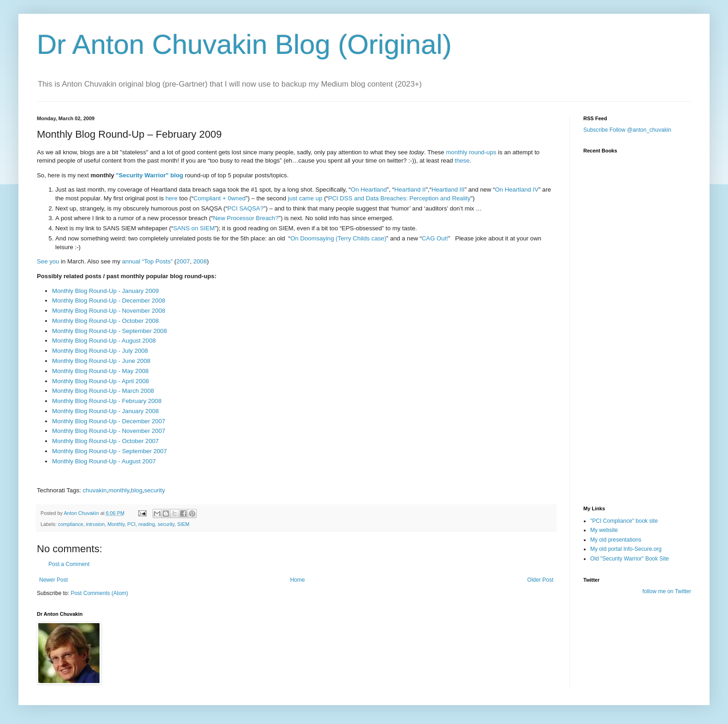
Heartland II (410, 190)
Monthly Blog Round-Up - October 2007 (106, 441)
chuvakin (94, 490)
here (171, 198)
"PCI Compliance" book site (624, 521)
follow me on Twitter (667, 591)
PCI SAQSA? (246, 208)
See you (48, 261)
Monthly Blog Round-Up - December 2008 (109, 301)
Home (298, 580)
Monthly (116, 524)
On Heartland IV (517, 190)
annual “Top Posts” (147, 261)
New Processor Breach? (246, 218)
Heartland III (448, 190)
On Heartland (369, 190)
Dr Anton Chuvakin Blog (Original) (244, 44)
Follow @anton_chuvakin (640, 130)
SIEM (183, 524)
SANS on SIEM (194, 228)
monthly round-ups (471, 152)
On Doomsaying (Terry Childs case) (338, 238)
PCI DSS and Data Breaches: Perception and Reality (399, 198)
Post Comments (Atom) (99, 593)
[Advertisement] (629, 444)
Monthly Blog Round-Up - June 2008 (101, 361)
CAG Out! (435, 238)
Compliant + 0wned (220, 198)
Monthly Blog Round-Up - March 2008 (103, 391)
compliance (71, 524)
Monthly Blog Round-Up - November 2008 (109, 311)
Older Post (540, 580)
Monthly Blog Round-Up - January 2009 (106, 291)
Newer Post (53, 580)
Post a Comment (69, 564)
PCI (131, 524)
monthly (119, 490)
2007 (183, 261)
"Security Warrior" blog (150, 175)
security (155, 490)
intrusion (95, 524)
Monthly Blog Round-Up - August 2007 (104, 461)
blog (137, 490)
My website (604, 530)
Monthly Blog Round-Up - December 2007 (109, 421)
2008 (200, 261)
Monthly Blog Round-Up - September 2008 (109, 331)
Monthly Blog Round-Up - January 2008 (106, 411)
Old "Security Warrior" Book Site (630, 559)
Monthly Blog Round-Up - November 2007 (109, 431)
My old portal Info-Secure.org (626, 549)
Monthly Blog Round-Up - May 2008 (100, 371)
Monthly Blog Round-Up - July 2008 (100, 351)
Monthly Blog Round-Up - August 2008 (104, 341)
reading (147, 524)
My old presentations (616, 540)
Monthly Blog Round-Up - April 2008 (100, 381)
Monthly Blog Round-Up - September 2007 (109, 451)
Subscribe (596, 130)
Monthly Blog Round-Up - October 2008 (106, 321)
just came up (305, 198)
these (462, 161)
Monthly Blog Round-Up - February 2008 (107, 401)
